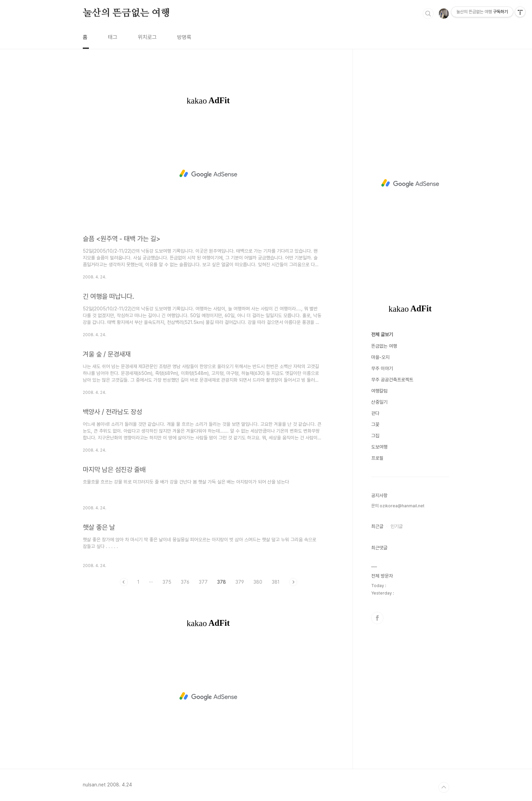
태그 (113, 37)
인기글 (397, 526)
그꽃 (375, 424)
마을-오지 (380, 357)
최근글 (377, 526)
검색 (428, 14)
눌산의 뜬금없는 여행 (126, 13)
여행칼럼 (379, 391)
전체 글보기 (382, 334)
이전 (124, 582)
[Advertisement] (208, 174)
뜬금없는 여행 (384, 346)
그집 (375, 436)
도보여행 (379, 447)
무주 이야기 (382, 368)
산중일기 (379, 402)
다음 (293, 582)
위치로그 (147, 37)
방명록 (184, 37)
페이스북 (377, 618)
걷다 (375, 413)
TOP (444, 787)
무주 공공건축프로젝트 (392, 380)
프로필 (377, 458)
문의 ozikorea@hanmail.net (398, 506)
